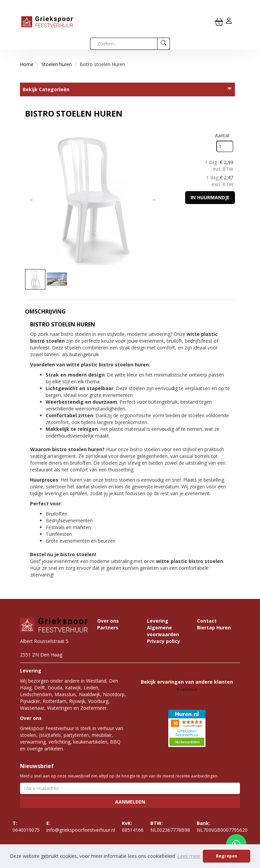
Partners (108, 628)
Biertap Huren (214, 628)
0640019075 (26, 826)
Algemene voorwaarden (163, 631)
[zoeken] (164, 44)
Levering (158, 621)
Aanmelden (130, 802)
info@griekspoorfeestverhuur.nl (81, 826)
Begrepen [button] (227, 856)
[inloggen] (229, 22)
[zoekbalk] (124, 44)
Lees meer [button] (189, 856)
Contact (207, 621)
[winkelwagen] (219, 22)
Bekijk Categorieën (127, 89)
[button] (32, 200)
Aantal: (222, 135)
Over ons (108, 621)
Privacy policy (164, 641)
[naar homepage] (47, 21)
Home (27, 64)
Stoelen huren (57, 64)
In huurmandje (210, 197)
